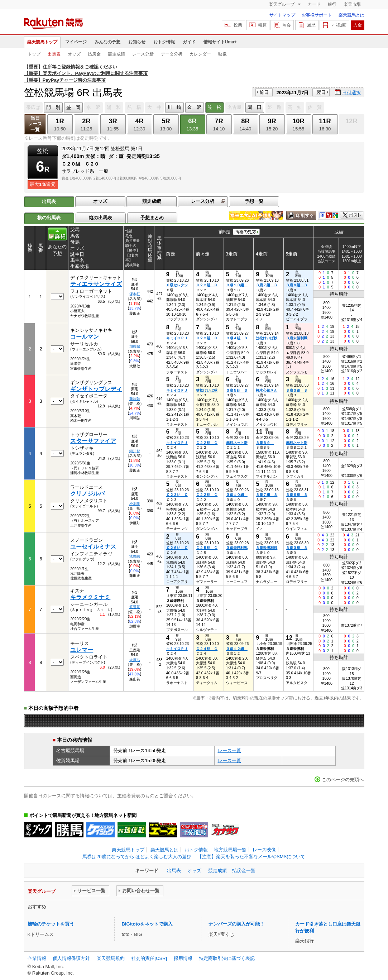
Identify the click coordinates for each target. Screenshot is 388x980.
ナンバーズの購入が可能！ (236, 924)
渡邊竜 (135, 607)
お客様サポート (317, 15)
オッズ (74, 54)
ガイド (189, 42)
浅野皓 (135, 556)
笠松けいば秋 (267, 338)
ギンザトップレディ (96, 389)
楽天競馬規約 (111, 958)
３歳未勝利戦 (297, 338)
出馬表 (54, 54)
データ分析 (172, 54)
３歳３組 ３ (297, 390)
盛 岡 (73, 107)
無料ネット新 (237, 443)
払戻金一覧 (244, 871)
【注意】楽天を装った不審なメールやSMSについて (251, 857)
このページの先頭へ (343, 780)
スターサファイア (93, 441)
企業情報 (37, 958)
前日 (264, 92)
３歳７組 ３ (267, 285)
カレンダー (200, 54)
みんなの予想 (107, 42)
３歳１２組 (237, 649)
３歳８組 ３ (297, 285)
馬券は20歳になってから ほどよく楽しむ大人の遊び (137, 857)
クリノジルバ (87, 494)
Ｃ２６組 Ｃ (177, 548)
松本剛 (135, 504)
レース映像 (264, 850)
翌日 (321, 92)
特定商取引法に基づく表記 (227, 958)
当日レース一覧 (35, 124)
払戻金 (94, 54)
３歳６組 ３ (297, 495)
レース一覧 (229, 750)
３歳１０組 (237, 285)
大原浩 (135, 660)
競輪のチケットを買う (51, 924)
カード (314, 4)
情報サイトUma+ (220, 42)
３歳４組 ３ (237, 338)
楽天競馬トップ (42, 42)
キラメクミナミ (90, 597)
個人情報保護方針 (71, 958)
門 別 (53, 107)
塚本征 (135, 294)
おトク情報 (164, 42)
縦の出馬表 (100, 218)
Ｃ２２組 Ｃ (207, 285)
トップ (34, 54)
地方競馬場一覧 (230, 850)
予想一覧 (254, 201)
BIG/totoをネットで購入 (147, 924)
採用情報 (183, 958)
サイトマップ (282, 15)
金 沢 (194, 107)
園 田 (255, 107)
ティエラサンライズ (96, 284)
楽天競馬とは (351, 15)
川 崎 (174, 107)
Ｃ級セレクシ (177, 285)
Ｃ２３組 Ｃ (177, 495)
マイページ (76, 42)
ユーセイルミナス (93, 547)
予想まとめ (152, 218)
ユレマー (82, 650)
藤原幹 (135, 399)
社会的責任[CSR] (149, 958)
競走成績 (116, 54)
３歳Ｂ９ (265, 443)
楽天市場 (352, 4)
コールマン (85, 337)
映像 (222, 54)
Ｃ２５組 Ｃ (207, 548)
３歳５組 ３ (237, 390)
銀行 (332, 4)
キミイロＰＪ (177, 338)
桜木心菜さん (267, 390)
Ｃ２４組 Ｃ (207, 649)
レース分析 (143, 54)
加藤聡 (135, 346)
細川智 (135, 451)
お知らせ (137, 42)
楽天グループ (282, 4)
